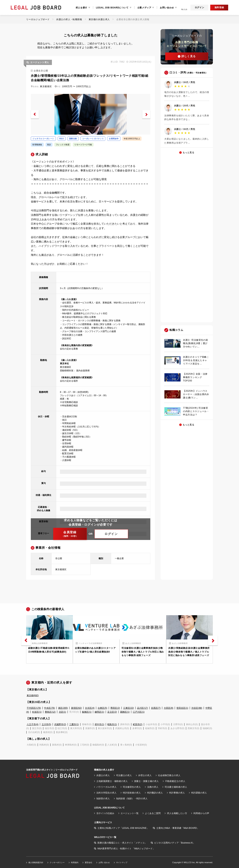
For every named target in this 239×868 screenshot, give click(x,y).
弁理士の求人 (145, 775)
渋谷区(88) (197, 708)
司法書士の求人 (124, 775)
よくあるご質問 (153, 813)
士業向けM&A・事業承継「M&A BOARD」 (178, 828)
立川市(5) (46, 724)
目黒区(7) (156, 708)
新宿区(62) (76, 708)
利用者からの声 (201, 813)
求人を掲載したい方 (177, 813)
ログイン (199, 7)
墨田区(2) (115, 708)
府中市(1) (99, 724)
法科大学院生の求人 (106, 793)
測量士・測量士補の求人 (146, 781)
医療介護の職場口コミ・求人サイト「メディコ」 (122, 843)
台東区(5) (102, 708)
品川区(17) (142, 708)
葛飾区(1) (125, 712)
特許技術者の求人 (132, 793)
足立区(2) (112, 712)
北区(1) (62, 712)
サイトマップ (122, 862)
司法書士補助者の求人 (176, 787)
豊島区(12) (50, 712)
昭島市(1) (112, 724)
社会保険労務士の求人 (169, 775)
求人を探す (82, 8)
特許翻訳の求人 (155, 793)
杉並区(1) (37, 712)
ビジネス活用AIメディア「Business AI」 (175, 843)
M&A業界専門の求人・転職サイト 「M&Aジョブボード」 (126, 849)
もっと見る (188, 153)
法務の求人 (153, 787)
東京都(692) (33, 695)
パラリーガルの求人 (106, 787)
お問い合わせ (167, 8)
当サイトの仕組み (105, 813)
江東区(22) (129, 708)
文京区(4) (90, 708)
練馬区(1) (99, 712)
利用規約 (75, 862)
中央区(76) (49, 708)
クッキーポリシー (57, 862)
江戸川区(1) (139, 712)
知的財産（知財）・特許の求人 (132, 799)
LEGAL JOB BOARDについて (112, 8)
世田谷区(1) (182, 708)
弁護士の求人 (103, 775)
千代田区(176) (34, 708)
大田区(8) (169, 708)
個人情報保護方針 (36, 862)
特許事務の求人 (177, 793)
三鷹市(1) (74, 724)
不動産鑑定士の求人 (175, 781)
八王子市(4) (33, 724)
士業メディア (144, 8)
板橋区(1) (87, 712)
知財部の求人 (103, 799)
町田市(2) (138, 724)
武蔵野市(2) (60, 724)
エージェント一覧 (130, 813)
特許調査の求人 (199, 793)
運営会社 (89, 862)
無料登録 (219, 7)
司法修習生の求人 (132, 787)
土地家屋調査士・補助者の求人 (112, 781)
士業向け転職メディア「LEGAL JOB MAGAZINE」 (123, 828)
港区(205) (63, 708)
